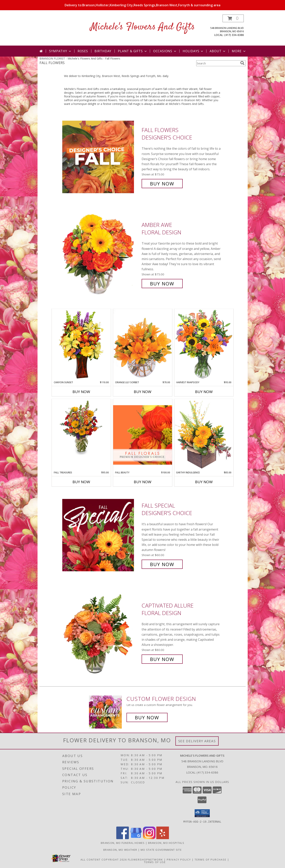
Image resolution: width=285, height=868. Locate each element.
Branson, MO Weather (120, 850)
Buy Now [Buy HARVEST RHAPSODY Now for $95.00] (204, 392)
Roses (83, 51)
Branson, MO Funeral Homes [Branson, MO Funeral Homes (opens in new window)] (123, 843)
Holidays (193, 51)
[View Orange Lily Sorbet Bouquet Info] (143, 345)
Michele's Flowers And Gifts (143, 27)
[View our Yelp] (163, 838)
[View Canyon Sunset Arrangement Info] (81, 345)
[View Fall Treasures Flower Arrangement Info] (81, 427)
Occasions (165, 51)
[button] (233, 18)
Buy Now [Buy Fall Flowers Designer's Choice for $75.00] (162, 184)
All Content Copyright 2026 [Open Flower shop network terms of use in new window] (104, 859)
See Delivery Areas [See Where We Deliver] (197, 741)
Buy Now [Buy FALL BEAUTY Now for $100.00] (143, 482)
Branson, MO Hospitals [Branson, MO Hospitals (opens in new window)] (166, 843)
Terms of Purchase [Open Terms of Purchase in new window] (211, 859)
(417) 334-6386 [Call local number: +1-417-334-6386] (234, 35)
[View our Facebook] (123, 838)
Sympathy (60, 51)
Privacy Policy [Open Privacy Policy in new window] (179, 859)
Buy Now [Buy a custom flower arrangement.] (147, 717)
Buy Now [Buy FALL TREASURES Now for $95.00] (81, 482)
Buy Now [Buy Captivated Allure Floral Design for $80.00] (162, 659)
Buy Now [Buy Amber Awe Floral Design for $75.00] (162, 284)
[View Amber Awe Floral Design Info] (101, 254)
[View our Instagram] (149, 838)
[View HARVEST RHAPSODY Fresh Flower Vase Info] (204, 345)
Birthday (103, 51)
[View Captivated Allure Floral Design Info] (101, 632)
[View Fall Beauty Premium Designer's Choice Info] (143, 435)
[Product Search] (217, 63)
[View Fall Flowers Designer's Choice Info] (101, 157)
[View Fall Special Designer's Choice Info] (101, 535)
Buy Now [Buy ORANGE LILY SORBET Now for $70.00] (143, 392)
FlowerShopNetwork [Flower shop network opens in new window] (145, 859)
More (239, 51)
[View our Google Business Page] (136, 838)
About (218, 51)
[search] (242, 63)
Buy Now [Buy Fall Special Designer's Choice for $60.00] (162, 564)
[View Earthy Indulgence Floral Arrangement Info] (204, 435)
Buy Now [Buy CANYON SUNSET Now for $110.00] (81, 392)
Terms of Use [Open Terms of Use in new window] (155, 862)
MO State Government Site (161, 850)
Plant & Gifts (133, 51)
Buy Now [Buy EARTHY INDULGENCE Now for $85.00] (204, 482)
